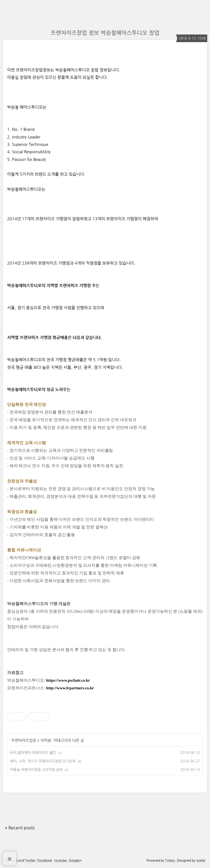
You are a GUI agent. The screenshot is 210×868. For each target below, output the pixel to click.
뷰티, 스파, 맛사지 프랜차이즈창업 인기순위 (43, 761)
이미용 (46, 740)
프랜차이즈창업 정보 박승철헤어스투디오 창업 (105, 33)
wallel (201, 861)
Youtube (60, 861)
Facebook (45, 861)
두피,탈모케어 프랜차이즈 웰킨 (33, 753)
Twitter (30, 861)
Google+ (75, 861)
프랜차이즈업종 (24, 740)
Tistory (170, 861)
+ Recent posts (20, 828)
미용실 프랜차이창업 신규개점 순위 (36, 770)
